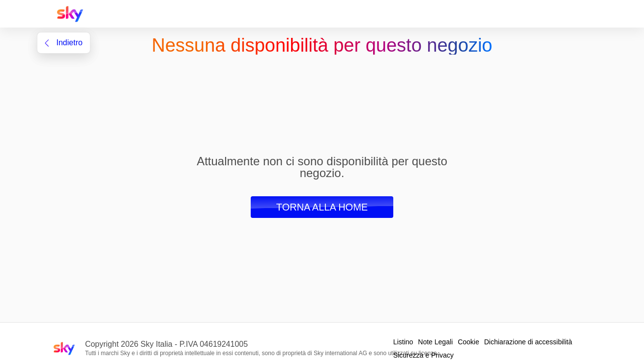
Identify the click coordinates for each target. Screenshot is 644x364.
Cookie (468, 342)
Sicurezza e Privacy (424, 355)
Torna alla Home (322, 207)
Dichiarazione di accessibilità (528, 342)
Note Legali (435, 342)
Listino (403, 342)
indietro (64, 43)
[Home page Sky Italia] (73, 14)
